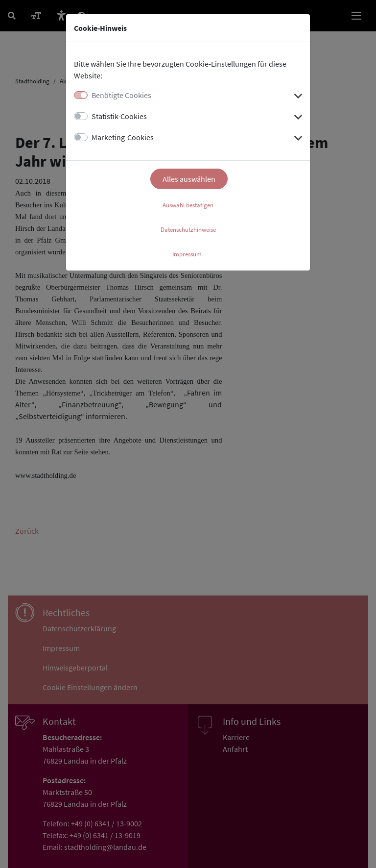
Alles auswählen (189, 179)
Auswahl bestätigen (188, 205)
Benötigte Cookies (121, 95)
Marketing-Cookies (123, 137)
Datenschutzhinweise (188, 230)
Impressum (187, 254)
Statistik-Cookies (119, 116)
